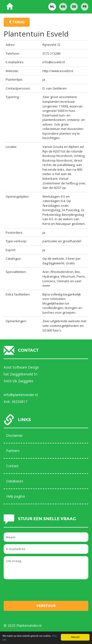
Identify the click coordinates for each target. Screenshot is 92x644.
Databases (15, 481)
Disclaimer (14, 435)
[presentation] (41, 591)
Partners (13, 451)
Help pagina (15, 496)
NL (52, 7)
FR (85, 7)
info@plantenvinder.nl (21, 395)
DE (74, 7)
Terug (19, 22)
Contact (12, 466)
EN (63, 7)
